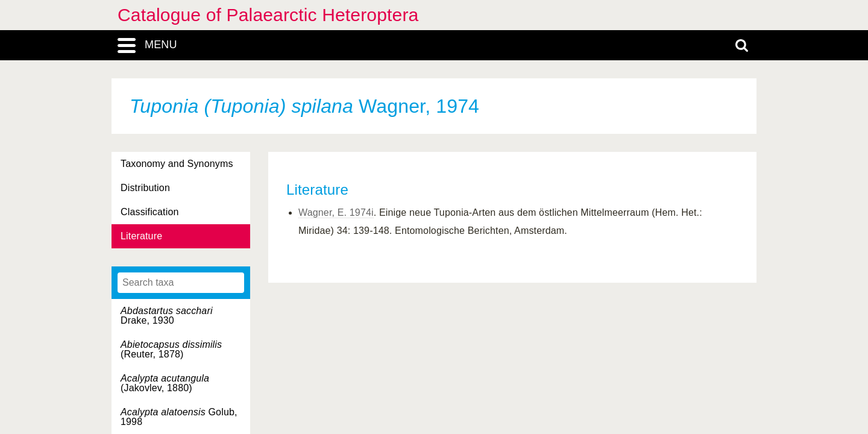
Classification (150, 212)
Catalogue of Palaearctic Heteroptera (268, 15)
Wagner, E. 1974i (336, 212)
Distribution (145, 188)
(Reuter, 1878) (171, 349)
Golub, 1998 (179, 417)
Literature (141, 236)
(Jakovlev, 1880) (165, 383)
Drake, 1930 (167, 316)
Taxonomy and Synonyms (177, 164)
